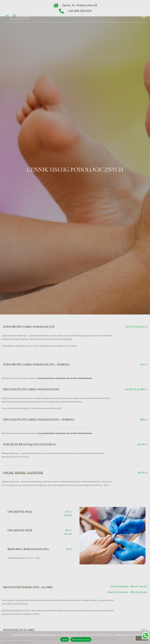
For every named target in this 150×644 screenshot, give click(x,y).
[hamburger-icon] (143, 17)
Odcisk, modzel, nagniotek (23, 473)
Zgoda (65, 640)
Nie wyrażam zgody (81, 640)
